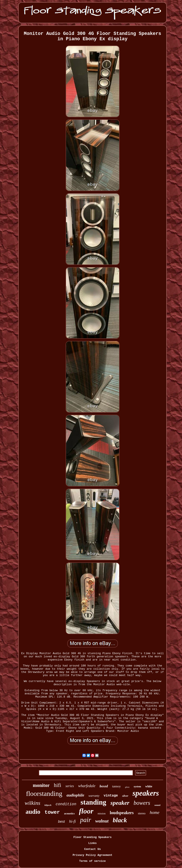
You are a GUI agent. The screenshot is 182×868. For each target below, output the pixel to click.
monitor (41, 785)
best (61, 822)
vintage (111, 796)
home (155, 812)
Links (92, 843)
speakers (146, 793)
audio (33, 812)
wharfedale (87, 786)
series (70, 786)
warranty (94, 796)
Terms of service (92, 861)
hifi (57, 785)
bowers (142, 803)
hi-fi (72, 821)
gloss (127, 787)
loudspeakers (122, 813)
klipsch (48, 805)
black (120, 820)
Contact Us (92, 849)
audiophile (75, 795)
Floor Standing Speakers (92, 837)
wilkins (32, 803)
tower (52, 812)
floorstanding (44, 794)
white (149, 786)
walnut (102, 821)
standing (93, 802)
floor (86, 811)
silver (125, 796)
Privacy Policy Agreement (92, 855)
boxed (104, 786)
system (137, 786)
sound (157, 805)
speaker (120, 803)
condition (66, 804)
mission (102, 814)
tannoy (116, 786)
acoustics (69, 813)
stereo (142, 813)
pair (86, 820)
